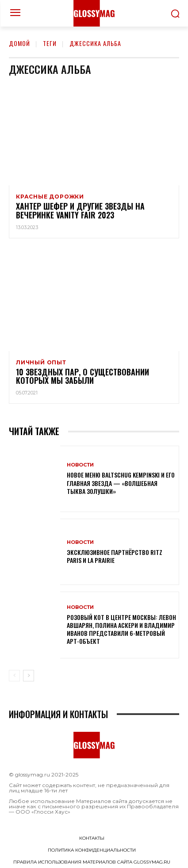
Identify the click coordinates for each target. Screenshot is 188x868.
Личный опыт (41, 363)
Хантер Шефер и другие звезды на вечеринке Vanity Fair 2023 (80, 210)
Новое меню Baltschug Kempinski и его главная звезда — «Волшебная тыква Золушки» (121, 483)
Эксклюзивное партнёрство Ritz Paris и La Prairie (115, 556)
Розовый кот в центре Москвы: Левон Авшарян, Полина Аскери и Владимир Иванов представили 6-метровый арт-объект (121, 629)
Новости (80, 465)
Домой (19, 43)
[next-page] (29, 676)
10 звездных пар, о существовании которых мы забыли (82, 376)
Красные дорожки (50, 197)
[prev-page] (14, 676)
